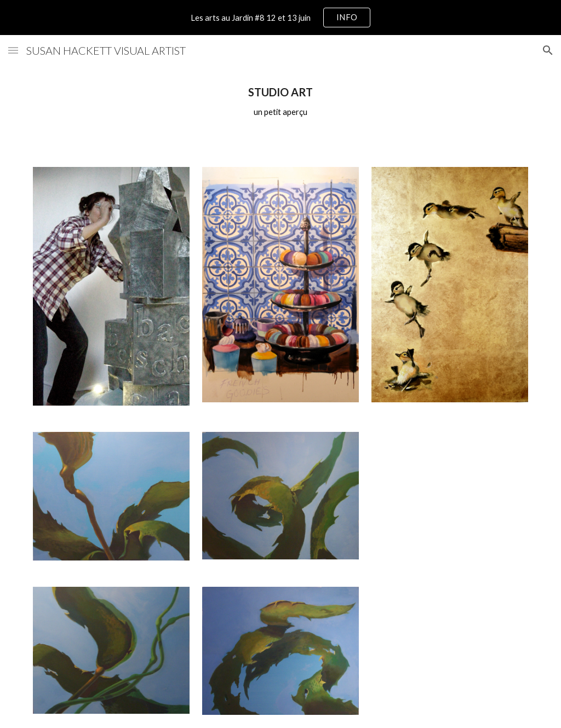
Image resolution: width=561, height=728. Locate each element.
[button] (13, 50)
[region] (280, 18)
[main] (281, 102)
